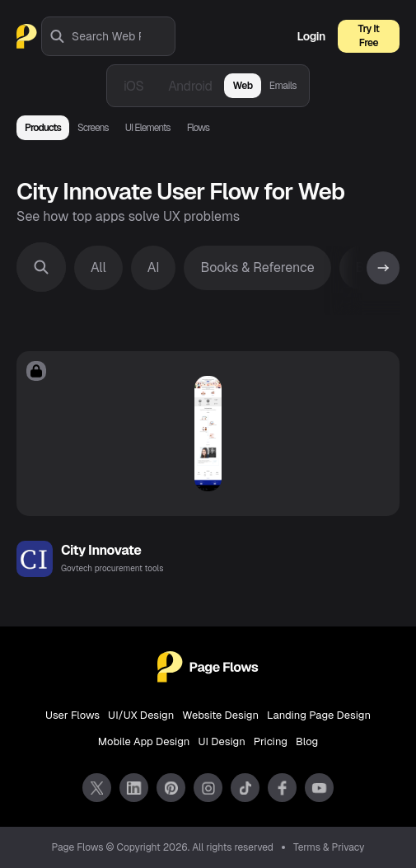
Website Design (220, 715)
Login (311, 36)
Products (43, 128)
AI (154, 267)
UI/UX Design (141, 715)
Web (242, 86)
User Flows (72, 715)
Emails (283, 86)
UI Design (221, 741)
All (98, 267)
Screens (93, 128)
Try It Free (369, 36)
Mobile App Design (144, 741)
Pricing (271, 741)
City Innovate (101, 550)
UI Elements (148, 128)
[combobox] (123, 36)
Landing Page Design (319, 715)
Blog (307, 741)
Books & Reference (257, 267)
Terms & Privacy (329, 847)
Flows (198, 128)
